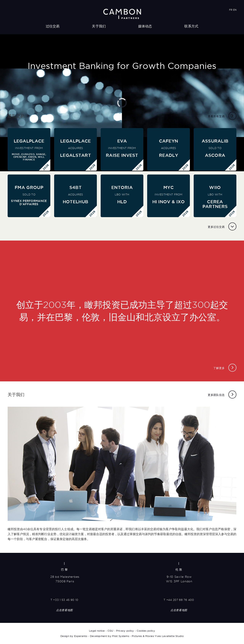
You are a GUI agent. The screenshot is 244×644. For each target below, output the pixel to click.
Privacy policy (125, 631)
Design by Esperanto (74, 636)
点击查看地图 (64, 610)
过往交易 (53, 26)
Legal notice (97, 631)
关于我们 (99, 26)
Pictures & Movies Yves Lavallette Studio (158, 636)
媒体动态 (145, 26)
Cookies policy (146, 631)
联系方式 (191, 26)
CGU (110, 631)
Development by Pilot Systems (110, 636)
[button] (4, 168)
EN (235, 10)
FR (231, 10)
